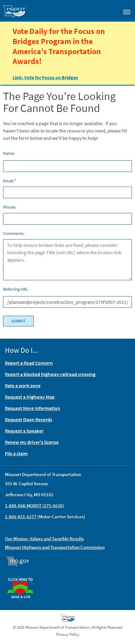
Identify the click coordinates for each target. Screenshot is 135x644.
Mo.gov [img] (20, 561)
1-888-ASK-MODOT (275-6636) (35, 506)
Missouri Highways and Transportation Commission (55, 547)
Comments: (14, 233)
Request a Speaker (24, 431)
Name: (9, 153)
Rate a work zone (23, 385)
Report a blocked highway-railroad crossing (50, 374)
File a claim (16, 453)
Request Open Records (29, 419)
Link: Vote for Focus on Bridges (45, 77)
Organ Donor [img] (23, 575)
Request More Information (33, 408)
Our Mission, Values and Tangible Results (44, 539)
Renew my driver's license (32, 442)
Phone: (10, 207)
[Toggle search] (109, 10)
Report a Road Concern (29, 363)
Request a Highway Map (30, 397)
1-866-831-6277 (21, 517)
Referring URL (15, 289)
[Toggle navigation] (127, 12)
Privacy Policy (68, 634)
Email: (9, 181)
